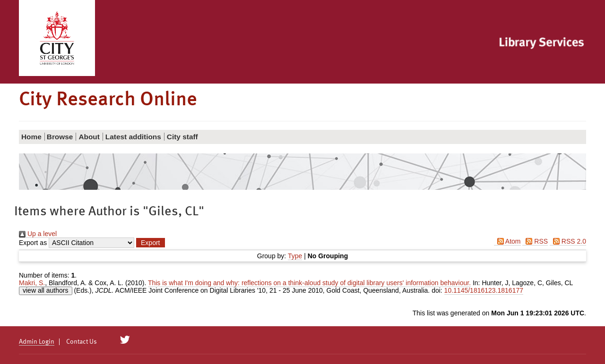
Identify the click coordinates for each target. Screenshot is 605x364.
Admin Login (37, 342)
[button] (150, 243)
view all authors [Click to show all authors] (46, 290)
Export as (33, 243)
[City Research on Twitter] (125, 340)
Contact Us (82, 342)
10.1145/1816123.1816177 (484, 290)
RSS (535, 241)
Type (295, 256)
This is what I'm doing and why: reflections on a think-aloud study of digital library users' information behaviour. (309, 283)
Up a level (38, 234)
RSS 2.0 (568, 241)
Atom (507, 241)
